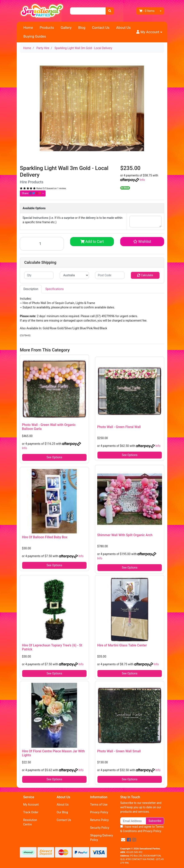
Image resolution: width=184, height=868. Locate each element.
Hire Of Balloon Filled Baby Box (45, 537)
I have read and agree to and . (142, 829)
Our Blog (62, 812)
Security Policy (100, 828)
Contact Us (101, 28)
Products (47, 28)
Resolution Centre (30, 822)
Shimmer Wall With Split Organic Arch (125, 535)
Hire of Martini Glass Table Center (122, 645)
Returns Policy (99, 820)
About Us (123, 28)
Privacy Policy (99, 812)
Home (28, 28)
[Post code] (110, 275)
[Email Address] (133, 821)
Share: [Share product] (32, 193)
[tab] (31, 289)
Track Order (31, 812)
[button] (149, 32)
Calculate (145, 275)
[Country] (74, 275)
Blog (82, 28)
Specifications (55, 289)
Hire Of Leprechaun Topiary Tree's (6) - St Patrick (52, 647)
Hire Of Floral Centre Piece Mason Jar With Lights (53, 753)
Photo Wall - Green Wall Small (119, 751)
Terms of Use (99, 805)
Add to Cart (92, 242)
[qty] (39, 275)
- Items (147, 11)
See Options (54, 457)
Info (142, 180)
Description (31, 289)
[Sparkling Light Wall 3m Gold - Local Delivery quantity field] (42, 244)
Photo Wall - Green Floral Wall (119, 427)
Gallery (66, 28)
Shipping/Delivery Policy (102, 838)
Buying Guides (35, 36)
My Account (31, 805)
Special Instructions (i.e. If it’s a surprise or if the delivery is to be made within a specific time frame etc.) (73, 220)
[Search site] (110, 11)
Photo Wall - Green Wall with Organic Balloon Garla (49, 427)
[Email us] (123, 840)
